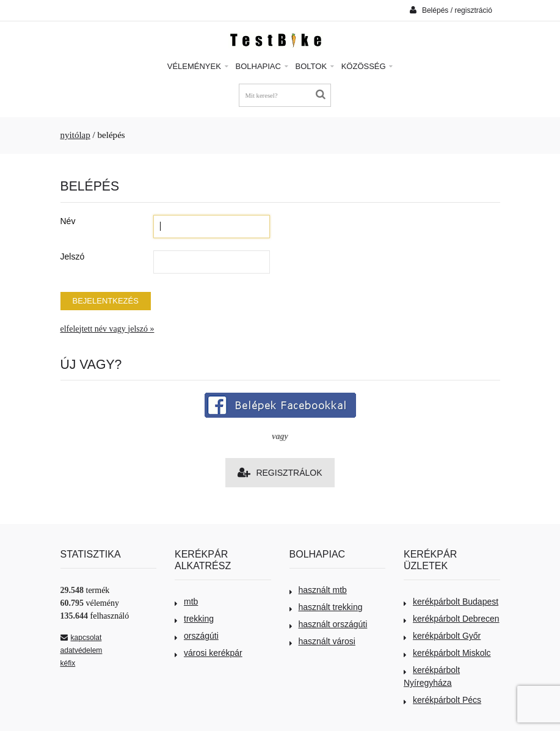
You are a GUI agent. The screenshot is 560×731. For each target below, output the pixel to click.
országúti (197, 636)
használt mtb (318, 590)
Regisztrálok (280, 472)
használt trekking (326, 607)
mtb (186, 602)
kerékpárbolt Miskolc (447, 653)
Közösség (367, 66)
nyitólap (75, 135)
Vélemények (198, 66)
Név (68, 221)
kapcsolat (81, 638)
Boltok (315, 66)
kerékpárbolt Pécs (442, 700)
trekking (194, 619)
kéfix (68, 663)
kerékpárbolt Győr (442, 636)
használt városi (322, 641)
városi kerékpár (209, 653)
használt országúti (329, 624)
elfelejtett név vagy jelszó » (107, 329)
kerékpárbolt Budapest (451, 602)
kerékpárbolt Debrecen (452, 619)
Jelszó (73, 256)
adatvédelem (82, 650)
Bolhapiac (262, 66)
